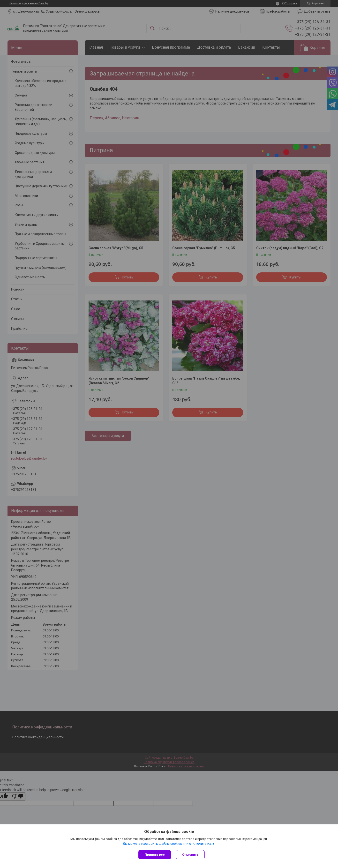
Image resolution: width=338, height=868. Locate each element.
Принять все (155, 855)
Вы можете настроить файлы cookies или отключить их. (167, 844)
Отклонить (190, 855)
